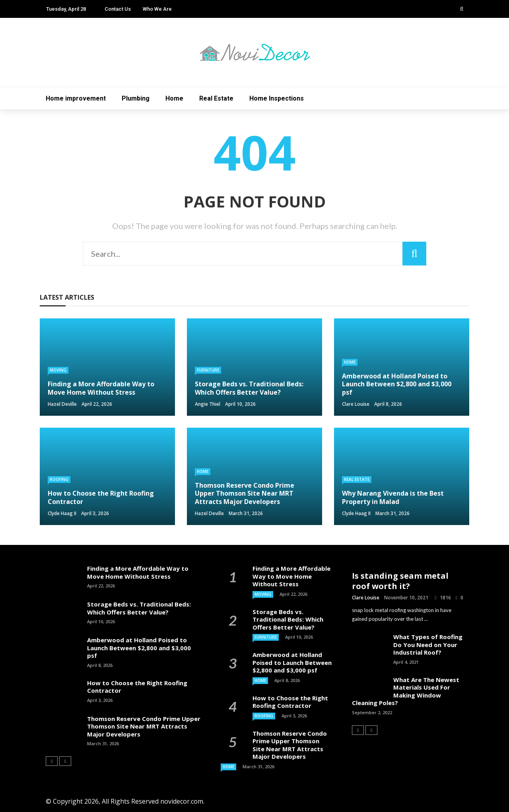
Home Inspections (277, 98)
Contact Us (118, 9)
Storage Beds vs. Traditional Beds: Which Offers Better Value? (139, 608)
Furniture (208, 370)
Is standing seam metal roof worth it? (400, 581)
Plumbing (136, 98)
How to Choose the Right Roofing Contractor (137, 687)
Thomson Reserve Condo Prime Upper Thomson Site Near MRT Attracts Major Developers (144, 726)
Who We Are (157, 9)
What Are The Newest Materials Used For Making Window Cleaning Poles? (406, 691)
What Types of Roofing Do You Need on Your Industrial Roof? (428, 644)
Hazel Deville (62, 404)
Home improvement (76, 98)
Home (174, 98)
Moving (58, 370)
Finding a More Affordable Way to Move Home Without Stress (138, 572)
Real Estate (216, 98)
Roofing (59, 479)
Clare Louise (356, 404)
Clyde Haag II (62, 513)
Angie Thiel (208, 404)
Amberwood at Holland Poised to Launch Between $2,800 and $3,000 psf (139, 648)
